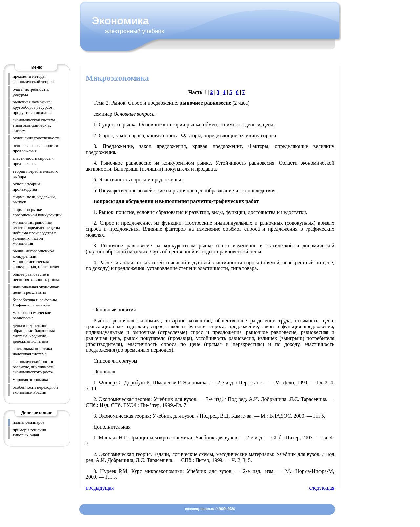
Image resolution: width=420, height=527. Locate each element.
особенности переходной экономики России (35, 390)
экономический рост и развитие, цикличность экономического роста (34, 367)
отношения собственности (37, 138)
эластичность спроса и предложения (33, 161)
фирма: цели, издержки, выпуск (34, 199)
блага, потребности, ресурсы (31, 92)
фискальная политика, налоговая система (33, 351)
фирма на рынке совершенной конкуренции (37, 212)
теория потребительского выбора (36, 174)
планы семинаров (29, 422)
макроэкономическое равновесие (32, 315)
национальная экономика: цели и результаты (36, 290)
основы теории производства (26, 187)
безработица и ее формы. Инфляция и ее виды (35, 302)
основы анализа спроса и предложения (35, 148)
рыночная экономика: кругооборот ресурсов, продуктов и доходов (33, 107)
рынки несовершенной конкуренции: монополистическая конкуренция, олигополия (36, 259)
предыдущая (100, 488)
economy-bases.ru (199, 509)
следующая (322, 488)
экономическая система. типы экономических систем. (35, 125)
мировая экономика (30, 379)
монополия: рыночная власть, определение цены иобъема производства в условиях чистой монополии (36, 233)
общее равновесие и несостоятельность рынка (36, 277)
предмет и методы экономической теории (33, 79)
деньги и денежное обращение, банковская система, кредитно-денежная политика (34, 333)
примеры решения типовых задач (29, 432)
